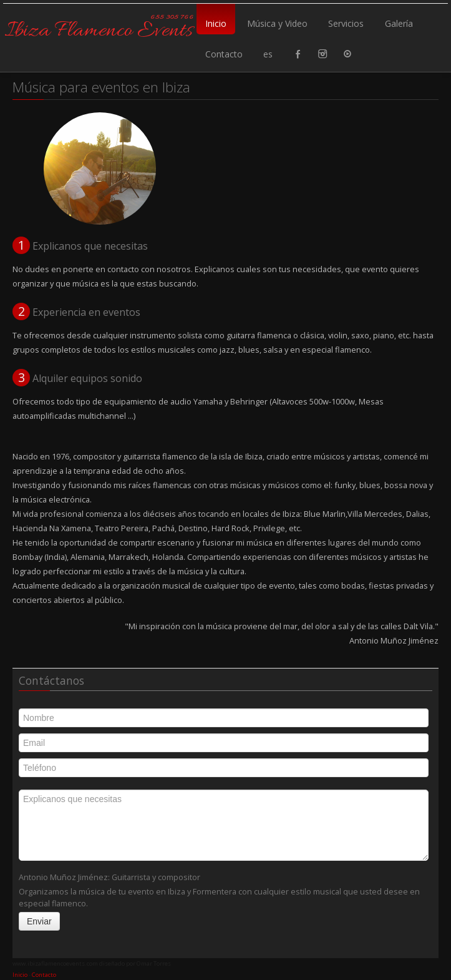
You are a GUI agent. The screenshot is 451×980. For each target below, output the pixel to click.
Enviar (39, 921)
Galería (399, 23)
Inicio (216, 23)
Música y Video (277, 23)
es (268, 54)
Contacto (224, 54)
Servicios (346, 23)
